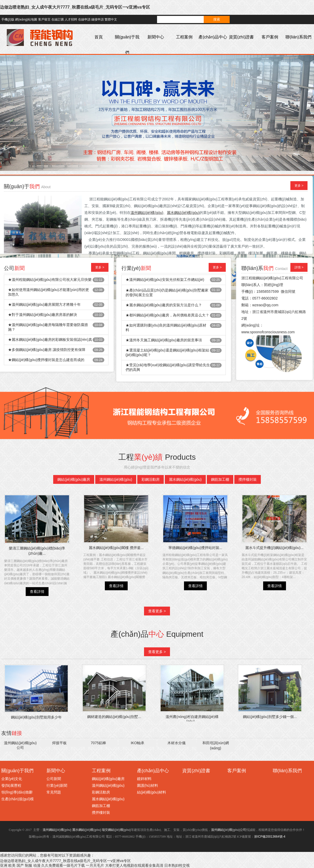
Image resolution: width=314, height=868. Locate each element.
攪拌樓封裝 (248, 479)
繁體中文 (111, 19)
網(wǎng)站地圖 (26, 19)
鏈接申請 (98, 19)
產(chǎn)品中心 (213, 37)
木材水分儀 (176, 743)
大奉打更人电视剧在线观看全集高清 (134, 865)
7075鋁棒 (98, 743)
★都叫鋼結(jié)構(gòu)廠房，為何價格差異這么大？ (167, 315)
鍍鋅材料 (144, 779)
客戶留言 (44, 19)
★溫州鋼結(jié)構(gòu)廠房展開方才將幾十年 (44, 304)
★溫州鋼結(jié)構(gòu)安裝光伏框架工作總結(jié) (165, 280)
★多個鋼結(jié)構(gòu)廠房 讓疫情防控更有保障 (47, 350)
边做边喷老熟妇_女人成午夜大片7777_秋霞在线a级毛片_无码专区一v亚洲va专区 (75, 7)
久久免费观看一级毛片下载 (63, 865)
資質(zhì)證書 (241, 37)
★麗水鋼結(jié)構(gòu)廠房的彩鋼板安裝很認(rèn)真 (50, 340)
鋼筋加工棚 (220, 479)
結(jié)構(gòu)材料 (152, 792)
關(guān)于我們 (127, 45)
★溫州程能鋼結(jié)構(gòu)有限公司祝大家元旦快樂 (50, 280)
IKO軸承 (138, 743)
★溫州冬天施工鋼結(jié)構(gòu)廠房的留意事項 (164, 340)
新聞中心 (156, 37)
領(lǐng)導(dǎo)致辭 (17, 792)
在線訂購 (58, 19)
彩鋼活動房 (151, 479)
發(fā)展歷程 (11, 785)
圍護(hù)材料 (148, 785)
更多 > (299, 186)
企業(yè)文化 (12, 779)
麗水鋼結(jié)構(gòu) (185, 479)
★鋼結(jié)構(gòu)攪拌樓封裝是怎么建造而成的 (46, 360)
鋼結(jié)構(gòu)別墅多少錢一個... (270, 717)
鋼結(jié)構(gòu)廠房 (74, 479)
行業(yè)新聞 (57, 785)
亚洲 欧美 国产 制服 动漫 (20, 865)
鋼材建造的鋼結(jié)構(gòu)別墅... (114, 717)
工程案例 (184, 37)
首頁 (99, 37)
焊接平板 (59, 743)
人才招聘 (71, 19)
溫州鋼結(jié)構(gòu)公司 (20, 745)
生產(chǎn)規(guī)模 (18, 799)
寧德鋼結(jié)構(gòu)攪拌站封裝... (195, 548)
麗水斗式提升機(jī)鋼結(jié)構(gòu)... (274, 548)
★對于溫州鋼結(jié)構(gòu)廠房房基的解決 (43, 315)
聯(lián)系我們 (298, 37)
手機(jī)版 (8, 19)
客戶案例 (270, 37)
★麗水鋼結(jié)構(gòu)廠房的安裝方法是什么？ (164, 305)
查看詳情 (37, 592)
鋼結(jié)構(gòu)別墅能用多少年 (36, 717)
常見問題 (54, 792)
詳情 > (299, 267)
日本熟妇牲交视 (177, 865)
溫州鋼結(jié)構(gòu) (116, 479)
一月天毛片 (95, 865)
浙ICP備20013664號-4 (270, 837)
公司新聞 (54, 779)
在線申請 (84, 19)
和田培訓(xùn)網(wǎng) (216, 745)
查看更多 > (157, 611)
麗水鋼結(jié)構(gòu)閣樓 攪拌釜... (116, 548)
